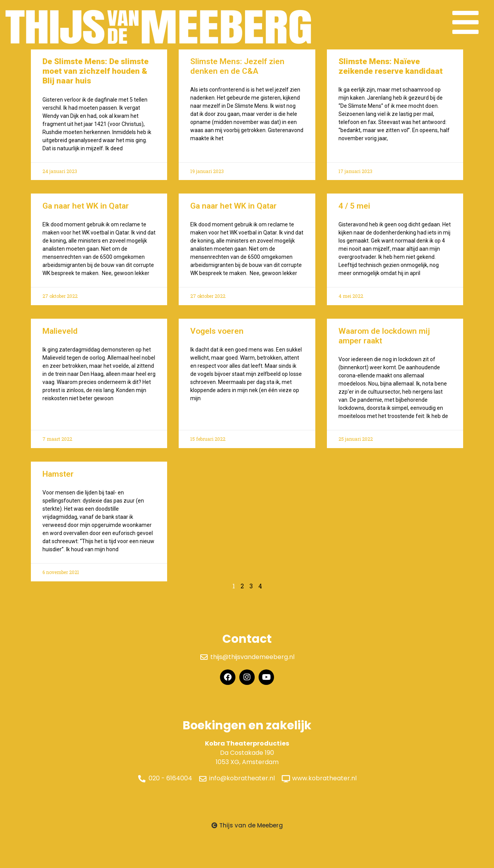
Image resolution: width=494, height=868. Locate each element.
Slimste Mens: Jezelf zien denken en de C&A (237, 70)
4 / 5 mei (354, 210)
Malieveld (60, 335)
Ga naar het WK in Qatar (86, 210)
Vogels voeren (217, 335)
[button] (247, 830)
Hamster (58, 478)
